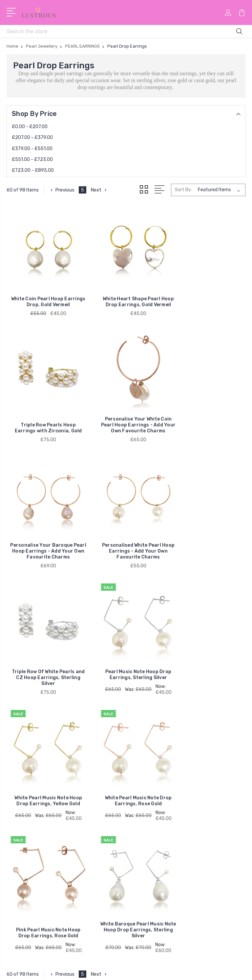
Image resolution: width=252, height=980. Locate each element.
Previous (62, 190)
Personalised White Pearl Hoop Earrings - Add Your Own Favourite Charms (208, 414)
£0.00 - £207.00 (30, 127)
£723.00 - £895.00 (33, 170)
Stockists (145, 778)
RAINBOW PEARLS (32, 812)
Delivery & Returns (155, 758)
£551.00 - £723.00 (32, 160)
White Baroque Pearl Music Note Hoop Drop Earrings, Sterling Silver (208, 656)
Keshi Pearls (25, 852)
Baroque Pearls (28, 832)
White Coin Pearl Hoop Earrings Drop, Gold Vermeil (44, 299)
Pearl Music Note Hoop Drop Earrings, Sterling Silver (126, 529)
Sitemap (158, 969)
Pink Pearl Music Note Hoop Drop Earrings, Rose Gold (126, 659)
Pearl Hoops (25, 842)
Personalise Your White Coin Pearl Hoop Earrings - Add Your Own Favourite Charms (44, 414)
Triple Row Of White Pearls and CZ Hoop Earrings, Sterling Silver (44, 538)
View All (20, 861)
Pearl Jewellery (28, 822)
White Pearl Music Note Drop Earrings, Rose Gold (44, 659)
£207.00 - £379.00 (32, 137)
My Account (148, 748)
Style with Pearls (153, 768)
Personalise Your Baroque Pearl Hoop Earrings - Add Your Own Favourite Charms (126, 414)
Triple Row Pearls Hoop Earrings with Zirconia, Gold (208, 299)
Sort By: (183, 190)
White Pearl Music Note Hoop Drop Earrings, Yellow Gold (208, 529)
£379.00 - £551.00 (32, 149)
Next (99, 190)
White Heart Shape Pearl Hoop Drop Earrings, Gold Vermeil (126, 296)
